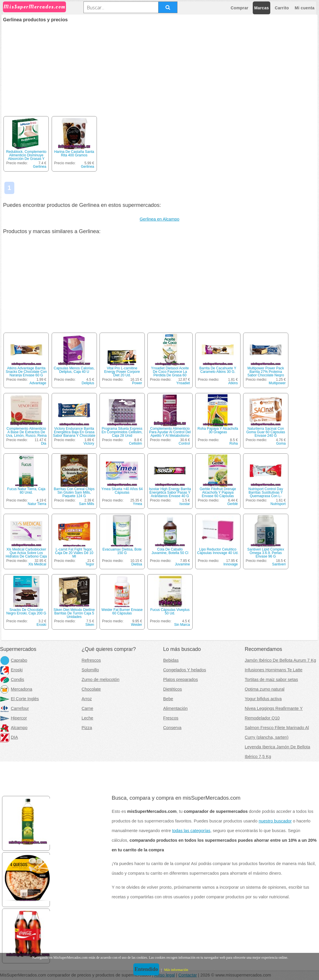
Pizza (87, 728)
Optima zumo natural (265, 689)
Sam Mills (87, 504)
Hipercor (13, 718)
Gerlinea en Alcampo (159, 219)
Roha (234, 443)
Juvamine (182, 564)
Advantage (38, 383)
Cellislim (136, 443)
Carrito (282, 8)
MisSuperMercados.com (34, 7)
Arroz (87, 699)
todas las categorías (191, 831)
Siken (90, 625)
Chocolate (91, 689)
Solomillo (90, 670)
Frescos (171, 718)
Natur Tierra (37, 504)
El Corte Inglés (19, 699)
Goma (281, 443)
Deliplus (88, 383)
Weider (137, 625)
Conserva (172, 728)
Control (184, 443)
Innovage (230, 564)
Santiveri (279, 564)
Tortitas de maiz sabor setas (271, 679)
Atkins (233, 383)
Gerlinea (40, 167)
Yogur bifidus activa (263, 699)
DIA (9, 737)
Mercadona (16, 689)
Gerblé (233, 504)
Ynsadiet (183, 383)
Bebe (168, 699)
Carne (88, 708)
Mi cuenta (305, 8)
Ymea (137, 504)
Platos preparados (181, 679)
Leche (88, 718)
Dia (43, 443)
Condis (12, 679)
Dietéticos (172, 689)
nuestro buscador (275, 821)
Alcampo (14, 728)
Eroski (41, 625)
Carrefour (14, 708)
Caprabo (14, 660)
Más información (176, 970)
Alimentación (175, 708)
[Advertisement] (160, 66)
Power (137, 383)
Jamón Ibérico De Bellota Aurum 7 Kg (280, 660)
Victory (89, 443)
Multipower (277, 383)
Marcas (262, 8)
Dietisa (137, 564)
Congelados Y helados (185, 670)
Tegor (90, 564)
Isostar (185, 504)
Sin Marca (182, 625)
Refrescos (91, 660)
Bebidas (171, 660)
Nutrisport (278, 504)
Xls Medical (37, 564)
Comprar (239, 8)
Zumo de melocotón (101, 679)
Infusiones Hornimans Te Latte (274, 670)
